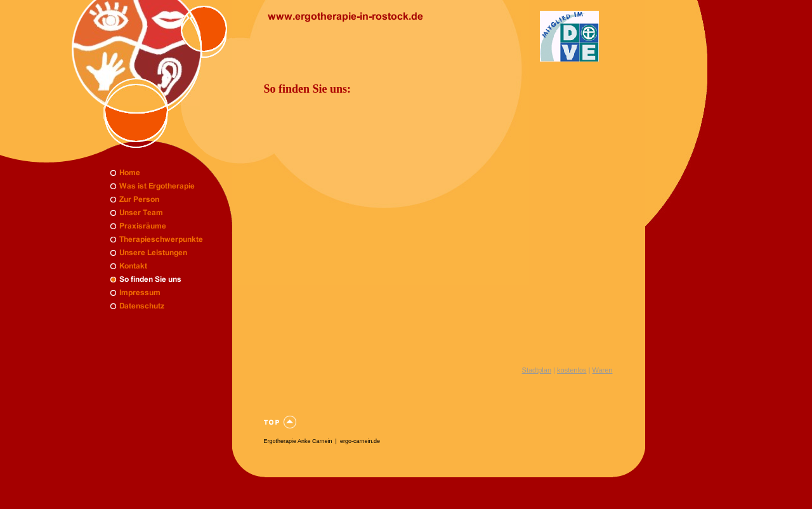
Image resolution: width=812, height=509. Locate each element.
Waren (603, 370)
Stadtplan (537, 370)
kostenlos (572, 370)
